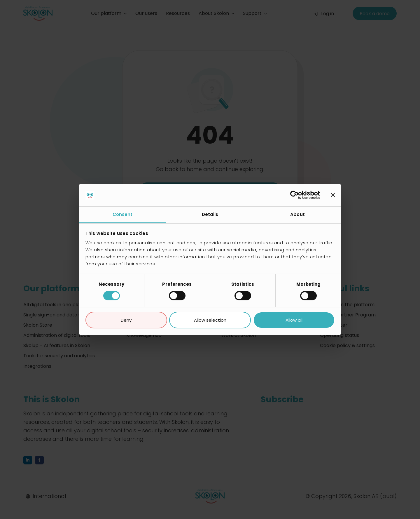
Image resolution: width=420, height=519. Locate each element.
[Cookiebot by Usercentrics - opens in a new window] (294, 195)
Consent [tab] (123, 214)
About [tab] (297, 214)
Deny (126, 320)
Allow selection (210, 320)
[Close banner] (333, 195)
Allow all (294, 320)
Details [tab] (210, 214)
